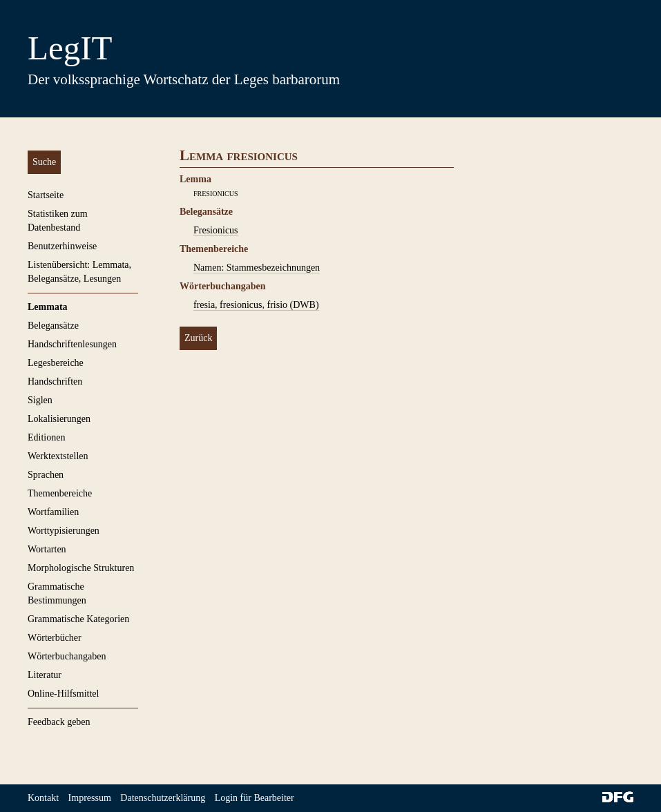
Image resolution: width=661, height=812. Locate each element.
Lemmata (48, 307)
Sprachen (46, 475)
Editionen (46, 437)
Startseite (46, 195)
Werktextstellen (58, 456)
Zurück (198, 338)
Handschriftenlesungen (72, 344)
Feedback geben (59, 722)
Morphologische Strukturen (81, 568)
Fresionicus (216, 230)
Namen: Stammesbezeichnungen (257, 268)
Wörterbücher (55, 638)
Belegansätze (53, 326)
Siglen (40, 400)
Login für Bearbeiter (255, 798)
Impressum (90, 798)
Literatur (45, 675)
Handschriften (55, 381)
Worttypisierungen (64, 531)
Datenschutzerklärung (163, 798)
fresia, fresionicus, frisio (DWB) (256, 305)
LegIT (70, 48)
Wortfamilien (53, 512)
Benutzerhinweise (62, 246)
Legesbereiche (56, 363)
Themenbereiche (60, 493)
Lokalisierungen (59, 419)
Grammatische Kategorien (78, 619)
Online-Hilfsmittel (63, 694)
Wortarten (47, 549)
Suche (44, 162)
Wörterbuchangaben (67, 656)
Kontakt (43, 798)
